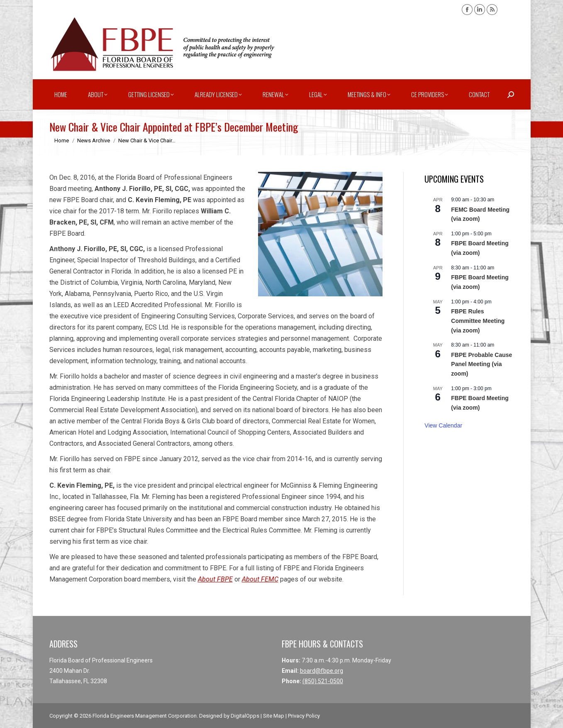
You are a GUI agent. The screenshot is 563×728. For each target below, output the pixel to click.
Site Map (274, 716)
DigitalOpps (245, 716)
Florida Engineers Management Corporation (145, 716)
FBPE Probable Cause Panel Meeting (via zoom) (481, 364)
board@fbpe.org (322, 671)
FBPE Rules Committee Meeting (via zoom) (478, 321)
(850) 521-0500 (323, 681)
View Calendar (443, 425)
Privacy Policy (304, 716)
